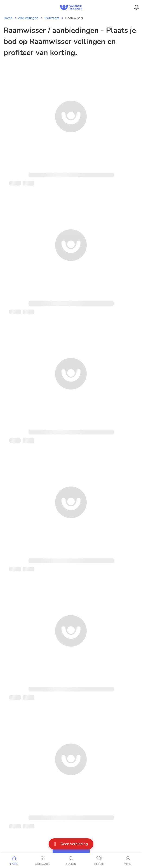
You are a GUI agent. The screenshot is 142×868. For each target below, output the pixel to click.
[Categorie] (43, 861)
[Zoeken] (71, 861)
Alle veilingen (28, 18)
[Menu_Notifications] (136, 7)
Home (8, 18)
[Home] (14, 861)
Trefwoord (52, 18)
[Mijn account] (128, 861)
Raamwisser (74, 18)
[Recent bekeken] (99, 861)
